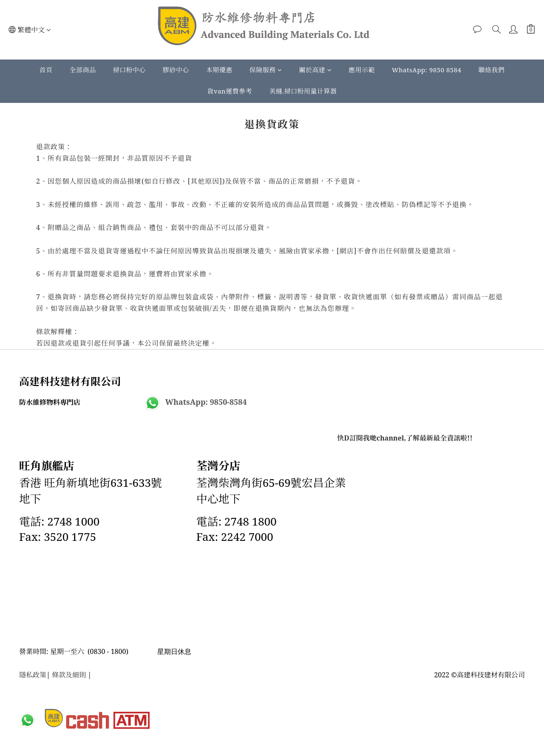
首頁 (46, 70)
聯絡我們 (492, 70)
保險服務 (266, 70)
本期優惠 (219, 70)
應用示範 (362, 70)
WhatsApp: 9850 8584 (426, 70)
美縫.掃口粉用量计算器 (303, 91)
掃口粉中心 (130, 70)
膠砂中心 (176, 70)
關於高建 (316, 70)
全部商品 (83, 70)
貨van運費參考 (229, 91)
